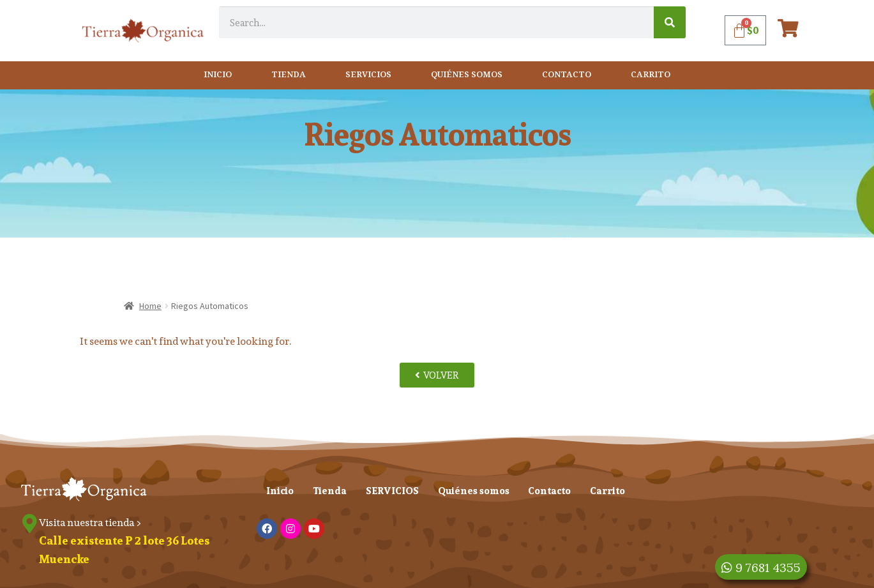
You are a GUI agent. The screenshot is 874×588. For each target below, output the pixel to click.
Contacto (567, 75)
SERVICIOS (368, 75)
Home (150, 306)
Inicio (218, 75)
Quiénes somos (467, 75)
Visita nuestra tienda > (90, 523)
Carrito (651, 75)
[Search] (670, 22)
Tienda (289, 75)
